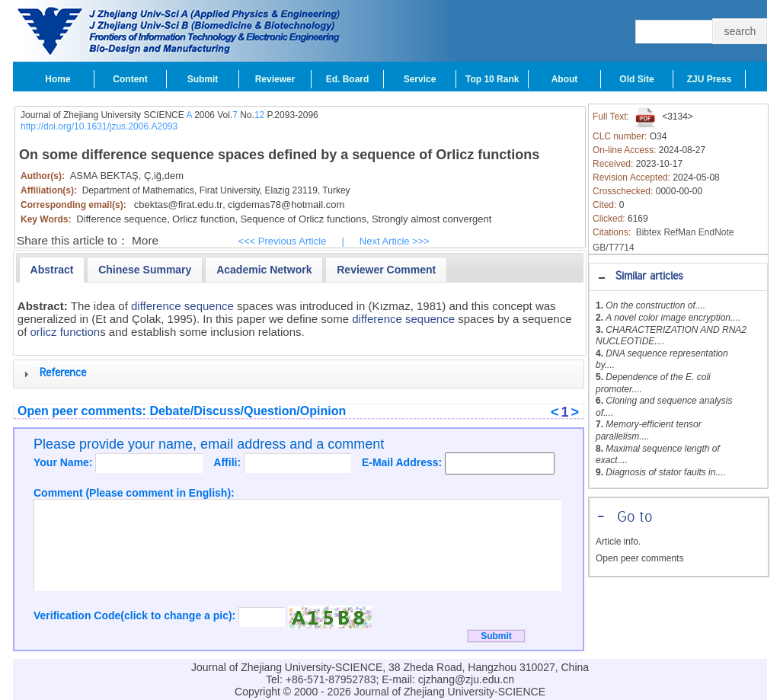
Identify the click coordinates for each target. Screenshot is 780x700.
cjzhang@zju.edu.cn (466, 679)
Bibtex (649, 232)
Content (130, 79)
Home (58, 79)
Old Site (636, 79)
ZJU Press (710, 79)
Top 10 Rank (492, 79)
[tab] (678, 277)
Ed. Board (348, 79)
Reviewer (275, 79)
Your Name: (64, 462)
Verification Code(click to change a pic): (136, 615)
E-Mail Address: (403, 462)
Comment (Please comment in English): (134, 493)
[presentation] (52, 270)
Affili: (229, 462)
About (565, 79)
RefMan (679, 232)
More (145, 240)
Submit (203, 79)
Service (420, 79)
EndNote (716, 232)
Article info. (618, 542)
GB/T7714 (614, 248)
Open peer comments (639, 558)
